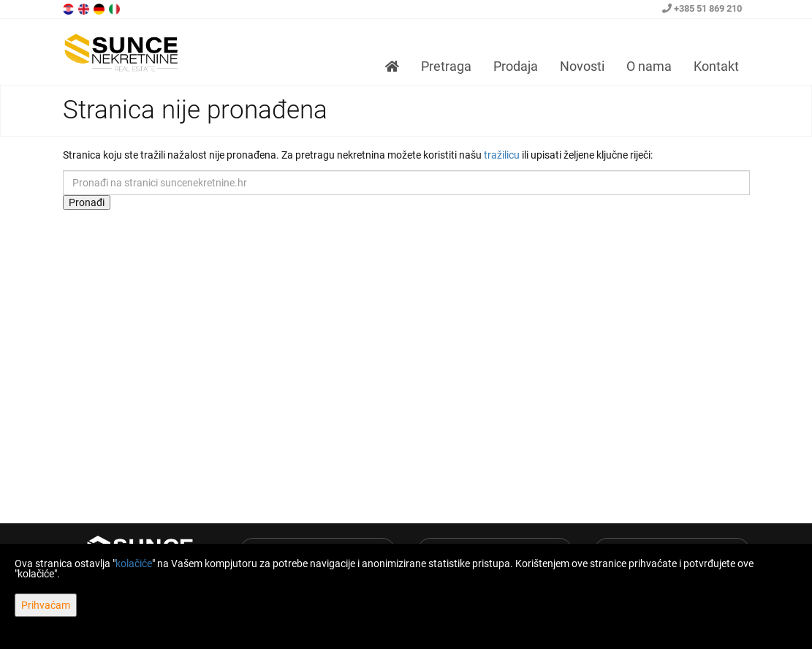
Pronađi (87, 202)
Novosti (582, 66)
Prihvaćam (46, 605)
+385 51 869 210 (702, 8)
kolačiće (134, 563)
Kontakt (716, 66)
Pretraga (446, 66)
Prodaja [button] (516, 66)
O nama (649, 66)
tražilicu (502, 155)
